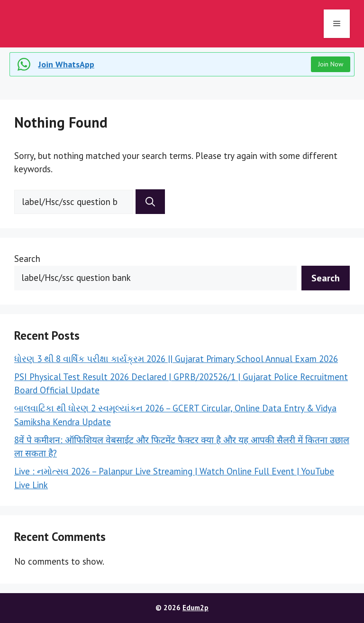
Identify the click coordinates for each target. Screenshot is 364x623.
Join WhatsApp (66, 64)
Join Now (331, 64)
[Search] (150, 202)
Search (27, 259)
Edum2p (196, 608)
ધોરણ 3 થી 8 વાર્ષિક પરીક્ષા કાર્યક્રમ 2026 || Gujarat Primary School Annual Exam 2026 (176, 359)
